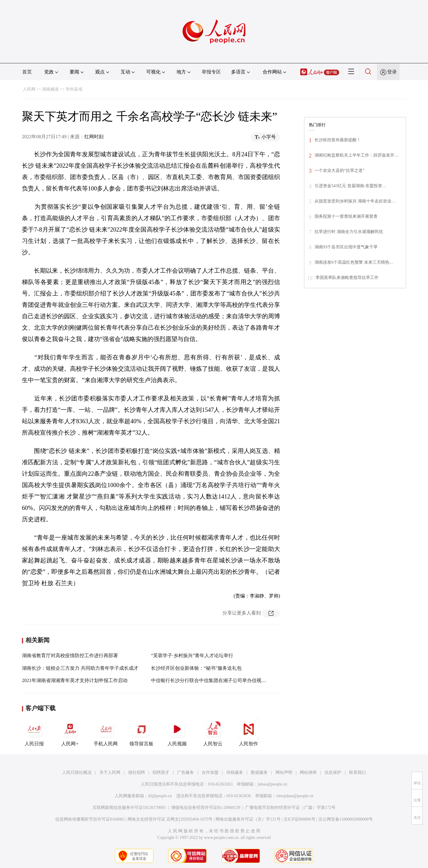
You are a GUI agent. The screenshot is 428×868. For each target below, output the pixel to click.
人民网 (29, 89)
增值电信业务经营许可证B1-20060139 (206, 808)
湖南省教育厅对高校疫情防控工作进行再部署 (70, 655)
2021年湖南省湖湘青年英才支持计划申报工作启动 (75, 680)
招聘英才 (161, 772)
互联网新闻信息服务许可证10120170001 (129, 808)
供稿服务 (235, 772)
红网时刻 (94, 137)
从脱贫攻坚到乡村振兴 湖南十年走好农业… (355, 201)
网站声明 (284, 772)
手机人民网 (106, 732)
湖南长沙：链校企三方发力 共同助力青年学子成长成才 (80, 668)
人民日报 (34, 732)
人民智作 (249, 732)
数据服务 (259, 772)
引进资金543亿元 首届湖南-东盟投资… (350, 186)
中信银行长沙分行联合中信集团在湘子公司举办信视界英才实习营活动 (225, 680)
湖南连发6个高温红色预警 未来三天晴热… (354, 262)
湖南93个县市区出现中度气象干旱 (346, 247)
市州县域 (74, 89)
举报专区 (211, 72)
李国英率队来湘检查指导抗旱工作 (347, 278)
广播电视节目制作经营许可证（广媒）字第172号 (290, 808)
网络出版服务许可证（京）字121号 (248, 819)
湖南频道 (50, 89)
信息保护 (333, 772)
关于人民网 (110, 772)
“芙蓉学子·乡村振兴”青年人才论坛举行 (192, 655)
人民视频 (177, 732)
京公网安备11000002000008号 (346, 819)
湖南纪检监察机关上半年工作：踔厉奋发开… (357, 155)
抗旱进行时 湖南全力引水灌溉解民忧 (349, 232)
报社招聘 (137, 772)
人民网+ (70, 732)
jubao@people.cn (273, 784)
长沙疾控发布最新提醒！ (338, 140)
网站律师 (308, 772)
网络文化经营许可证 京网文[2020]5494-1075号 (170, 819)
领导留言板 (141, 732)
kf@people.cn (160, 796)
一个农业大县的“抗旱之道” (339, 171)
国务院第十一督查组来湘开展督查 (346, 216)
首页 (27, 72)
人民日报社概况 (77, 772)
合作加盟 (210, 772)
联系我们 (357, 772)
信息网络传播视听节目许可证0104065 (90, 819)
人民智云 (213, 732)
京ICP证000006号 (300, 819)
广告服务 (185, 772)
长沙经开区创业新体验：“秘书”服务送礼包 (196, 668)
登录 (392, 72)
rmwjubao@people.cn (295, 796)
